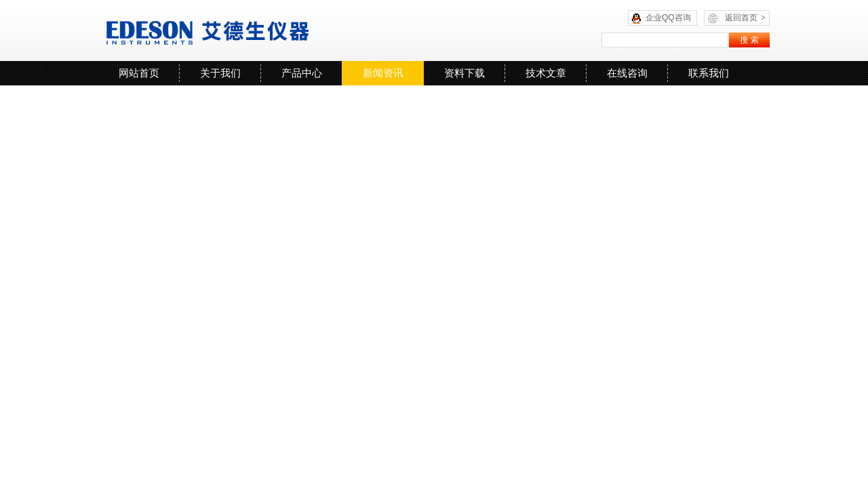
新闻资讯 (383, 73)
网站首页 (139, 73)
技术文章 (546, 73)
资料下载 (465, 73)
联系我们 (709, 73)
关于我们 (220, 73)
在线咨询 (627, 73)
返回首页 (745, 18)
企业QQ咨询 (668, 18)
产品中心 (302, 73)
